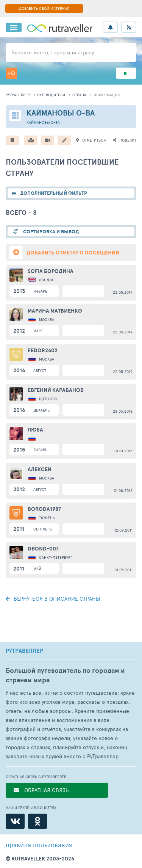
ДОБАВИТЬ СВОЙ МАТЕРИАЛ (44, 8)
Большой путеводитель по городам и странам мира (65, 675)
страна (79, 95)
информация (107, 95)
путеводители (51, 95)
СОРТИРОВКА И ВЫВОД (50, 232)
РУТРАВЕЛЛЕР (24, 651)
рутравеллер (18, 95)
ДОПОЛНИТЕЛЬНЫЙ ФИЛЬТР (54, 193)
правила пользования (39, 845)
